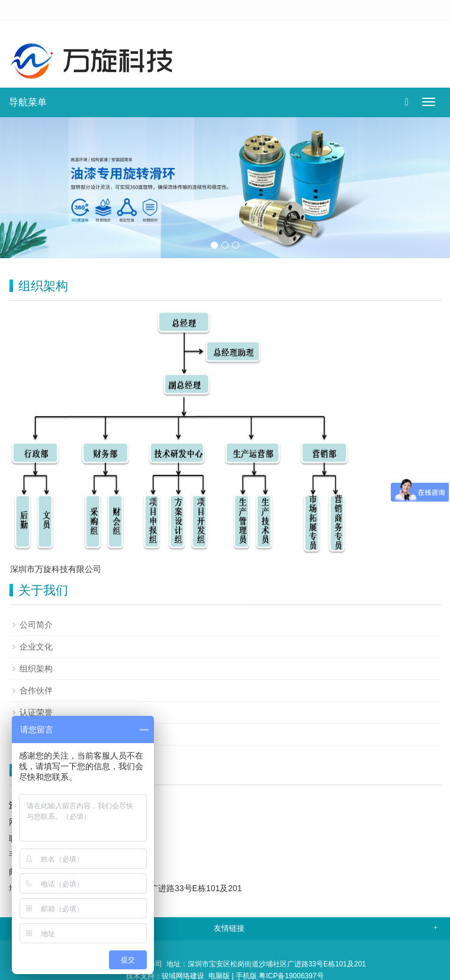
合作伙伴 (36, 690)
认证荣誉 (36, 712)
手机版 (246, 976)
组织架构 (36, 669)
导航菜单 (28, 102)
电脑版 (219, 976)
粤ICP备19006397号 (291, 976)
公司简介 (36, 625)
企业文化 (36, 647)
